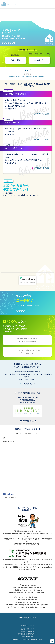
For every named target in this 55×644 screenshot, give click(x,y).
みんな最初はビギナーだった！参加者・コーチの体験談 (27, 340)
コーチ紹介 (21, 310)
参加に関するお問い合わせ (28, 421)
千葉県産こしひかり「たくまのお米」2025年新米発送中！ (27, 77)
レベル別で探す (39, 60)
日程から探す (16, 60)
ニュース (28, 70)
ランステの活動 (9, 43)
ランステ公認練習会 (10, 497)
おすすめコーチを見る (41, 114)
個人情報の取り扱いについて (27, 618)
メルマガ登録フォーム (28, 384)
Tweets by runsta (8, 442)
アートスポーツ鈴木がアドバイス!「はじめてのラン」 (27, 352)
